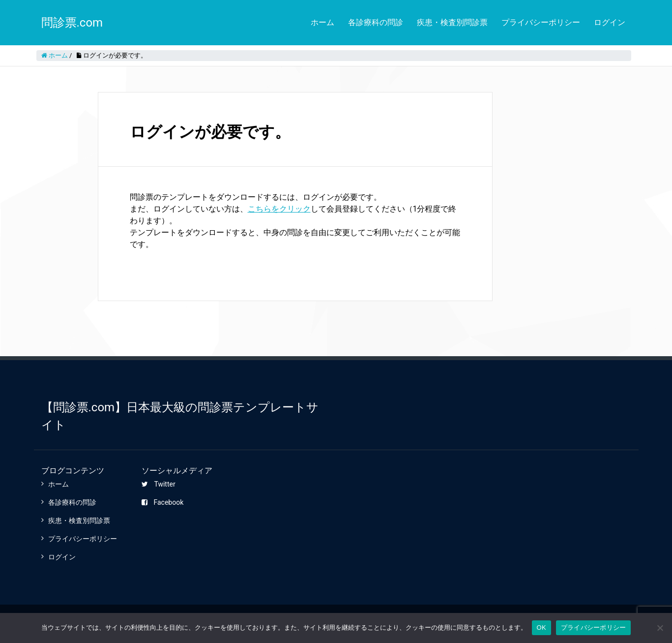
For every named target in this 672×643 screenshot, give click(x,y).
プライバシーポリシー (541, 22)
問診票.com (72, 23)
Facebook (162, 502)
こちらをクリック (279, 209)
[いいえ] (660, 628)
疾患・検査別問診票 (452, 22)
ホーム (322, 22)
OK (541, 628)
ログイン (610, 22)
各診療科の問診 (376, 22)
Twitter (158, 484)
